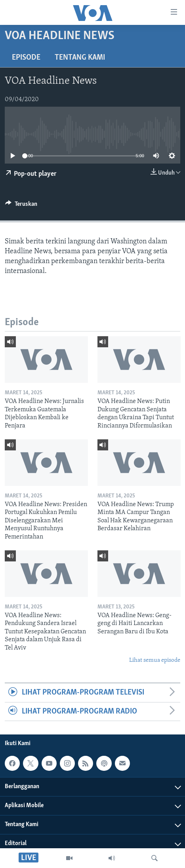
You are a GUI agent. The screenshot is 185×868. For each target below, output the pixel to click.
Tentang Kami (80, 58)
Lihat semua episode (155, 660)
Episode (26, 58)
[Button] (21, 206)
